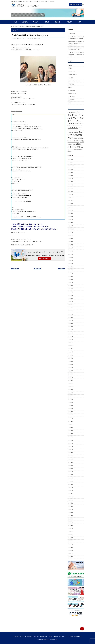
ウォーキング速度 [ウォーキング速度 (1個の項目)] (78, 123)
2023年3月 (71, 257)
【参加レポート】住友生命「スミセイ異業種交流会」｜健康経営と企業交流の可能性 (76, 54)
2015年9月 (71, 538)
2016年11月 (71, 497)
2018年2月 (71, 450)
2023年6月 (71, 248)
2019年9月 (71, 390)
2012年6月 (71, 557)
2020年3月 (71, 371)
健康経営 (25, 22)
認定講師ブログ (72, 71)
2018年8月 (71, 431)
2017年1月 (71, 491)
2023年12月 (71, 229)
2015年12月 (71, 532)
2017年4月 (71, 481)
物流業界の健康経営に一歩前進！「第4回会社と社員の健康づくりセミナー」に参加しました (76, 43)
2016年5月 (71, 516)
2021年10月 (71, 311)
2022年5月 (71, 289)
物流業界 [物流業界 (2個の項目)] (82, 142)
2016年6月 (71, 513)
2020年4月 (71, 368)
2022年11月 (71, 270)
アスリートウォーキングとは (24, 38)
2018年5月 (71, 440)
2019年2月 (71, 412)
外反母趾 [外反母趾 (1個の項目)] (76, 138)
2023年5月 (71, 251)
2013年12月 (71, 554)
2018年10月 (71, 424)
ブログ (80, 22)
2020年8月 (71, 355)
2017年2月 (71, 487)
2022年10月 (71, 273)
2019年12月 (71, 380)
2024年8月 (71, 207)
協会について (36, 22)
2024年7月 (71, 210)
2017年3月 (71, 484)
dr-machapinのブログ (16, 111)
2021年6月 (71, 324)
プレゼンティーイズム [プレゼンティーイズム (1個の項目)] (72, 130)
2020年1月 (71, 377)
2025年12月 (71, 163)
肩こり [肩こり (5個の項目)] (74, 147)
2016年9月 (71, 503)
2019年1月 (71, 415)
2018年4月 (71, 443)
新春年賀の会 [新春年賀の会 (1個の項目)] (81, 140)
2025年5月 (71, 185)
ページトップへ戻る (82, 629)
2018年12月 (71, 418)
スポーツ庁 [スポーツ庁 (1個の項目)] (81, 125)
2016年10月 (71, 500)
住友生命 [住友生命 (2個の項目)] (76, 132)
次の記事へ (62, 269)
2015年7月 (71, 544)
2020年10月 (71, 349)
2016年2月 (71, 525)
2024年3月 (71, 220)
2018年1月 (71, 453)
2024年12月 (71, 198)
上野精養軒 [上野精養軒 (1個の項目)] (71, 132)
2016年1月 (71, 528)
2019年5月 (71, 402)
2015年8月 (71, 541)
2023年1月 (71, 264)
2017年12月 (71, 456)
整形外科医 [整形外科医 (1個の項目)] (76, 140)
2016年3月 (71, 522)
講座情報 (31, 38)
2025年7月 (71, 179)
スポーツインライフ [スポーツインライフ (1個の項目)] (74, 125)
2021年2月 (71, 336)
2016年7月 (71, 510)
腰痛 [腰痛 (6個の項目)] (79, 147)
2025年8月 (71, 175)
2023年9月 (71, 239)
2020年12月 (71, 342)
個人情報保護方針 (78, 636)
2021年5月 (71, 327)
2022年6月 (71, 286)
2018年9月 (71, 428)
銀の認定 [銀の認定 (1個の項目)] (80, 149)
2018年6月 (71, 437)
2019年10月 (71, 387)
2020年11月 (71, 346)
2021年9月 (71, 314)
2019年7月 (71, 396)
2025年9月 (71, 172)
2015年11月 (71, 535)
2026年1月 (71, 160)
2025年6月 (71, 182)
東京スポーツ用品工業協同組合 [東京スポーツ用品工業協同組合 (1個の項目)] (73, 142)
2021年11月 (71, 308)
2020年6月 (71, 361)
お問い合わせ (62, 636)
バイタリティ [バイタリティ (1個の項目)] (81, 128)
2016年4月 (71, 519)
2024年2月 (71, 223)
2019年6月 (71, 399)
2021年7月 (71, 320)
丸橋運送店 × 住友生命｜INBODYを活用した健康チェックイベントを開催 (76, 38)
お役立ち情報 (71, 84)
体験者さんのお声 (21, 26)
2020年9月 (71, 352)
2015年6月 (71, 547)
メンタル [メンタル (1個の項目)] (78, 130)
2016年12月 (71, 494)
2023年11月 (71, 232)
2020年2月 (71, 374)
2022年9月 (71, 276)
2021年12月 (71, 305)
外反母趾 (70, 68)
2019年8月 (71, 393)
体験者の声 (70, 22)
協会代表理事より (72, 100)
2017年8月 (71, 469)
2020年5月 (71, 365)
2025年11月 (71, 166)
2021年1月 (71, 339)
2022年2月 (71, 298)
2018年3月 (71, 446)
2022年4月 (71, 292)
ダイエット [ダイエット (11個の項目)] (73, 128)
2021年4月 (71, 330)
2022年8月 (71, 279)
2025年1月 (71, 194)
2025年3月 (71, 191)
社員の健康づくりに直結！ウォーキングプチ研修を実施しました (76, 49)
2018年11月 (71, 421)
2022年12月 (71, 267)
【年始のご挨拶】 (72, 34)
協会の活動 (71, 78)
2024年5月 (71, 213)
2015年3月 (71, 550)
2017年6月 (71, 475)
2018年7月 (71, 434)
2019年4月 (71, 405)
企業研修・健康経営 (73, 75)
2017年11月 (71, 459)
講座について (58, 22)
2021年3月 (71, 333)
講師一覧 (47, 22)
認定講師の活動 (72, 90)
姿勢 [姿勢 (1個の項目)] (79, 138)
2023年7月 (71, 245)
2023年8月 (71, 242)
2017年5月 (71, 478)
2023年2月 (71, 261)
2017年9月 (71, 465)
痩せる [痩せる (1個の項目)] (74, 145)
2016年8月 (71, 506)
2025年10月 (71, 169)
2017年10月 (71, 462)
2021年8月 (71, 317)
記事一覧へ (37, 269)
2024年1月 (71, 226)
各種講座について (44, 636)
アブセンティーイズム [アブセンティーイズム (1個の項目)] (72, 113)
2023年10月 (71, 235)
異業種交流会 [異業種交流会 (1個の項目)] (70, 145)
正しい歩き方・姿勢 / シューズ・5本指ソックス (16, 22)
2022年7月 (71, 283)
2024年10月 (71, 201)
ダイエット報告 (72, 97)
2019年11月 (71, 383)
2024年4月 (71, 216)
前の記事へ (15, 269)
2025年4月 (71, 188)
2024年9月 (71, 204)
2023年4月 (71, 254)
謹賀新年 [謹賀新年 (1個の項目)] (76, 149)
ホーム (12, 26)
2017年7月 (71, 472)
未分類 (70, 103)
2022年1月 (71, 302)
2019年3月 (71, 409)
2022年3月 (71, 295)
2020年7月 (71, 358)
